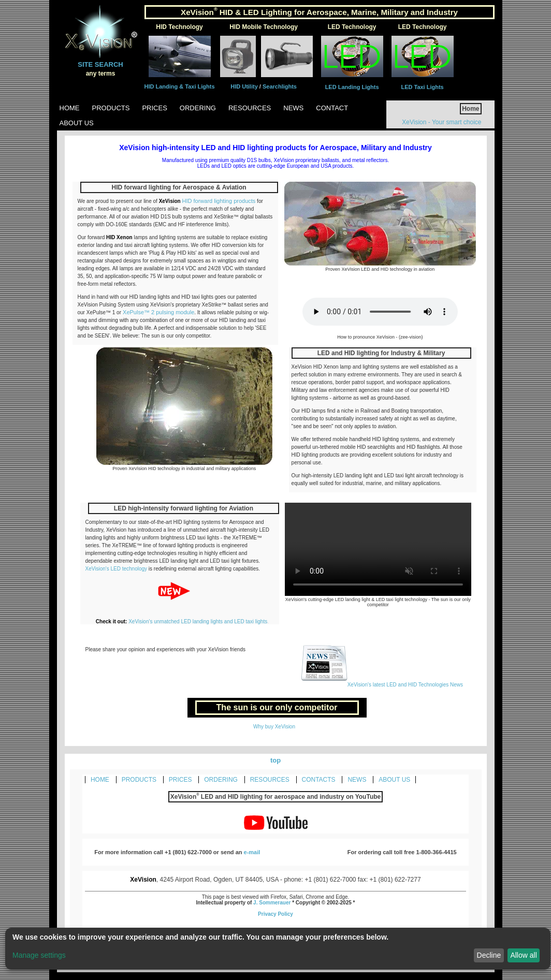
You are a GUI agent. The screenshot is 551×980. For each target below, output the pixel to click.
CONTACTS (319, 780)
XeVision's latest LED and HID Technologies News (382, 685)
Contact (332, 108)
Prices (154, 108)
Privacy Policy (275, 914)
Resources (250, 108)
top (275, 760)
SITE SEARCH (100, 64)
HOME (100, 780)
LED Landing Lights (352, 87)
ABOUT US (394, 780)
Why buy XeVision (274, 727)
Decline (489, 955)
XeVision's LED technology (117, 569)
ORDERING (221, 780)
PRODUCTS (139, 780)
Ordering (198, 108)
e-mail (252, 852)
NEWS (357, 780)
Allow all (523, 955)
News (293, 108)
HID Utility (245, 86)
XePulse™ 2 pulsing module (158, 312)
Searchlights (280, 86)
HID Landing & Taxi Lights (180, 86)
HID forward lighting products (219, 201)
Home (70, 108)
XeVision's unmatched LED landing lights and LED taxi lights (198, 621)
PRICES (180, 780)
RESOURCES (270, 780)
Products (111, 108)
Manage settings (39, 955)
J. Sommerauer (272, 903)
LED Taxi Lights (422, 87)
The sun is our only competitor (277, 707)
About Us (77, 123)
